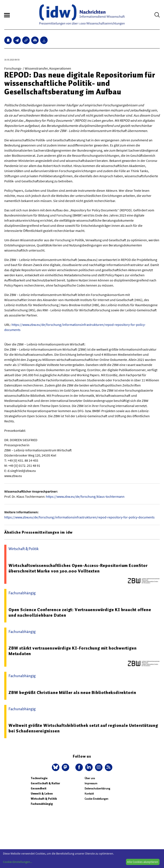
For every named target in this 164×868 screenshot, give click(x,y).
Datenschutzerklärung (97, 788)
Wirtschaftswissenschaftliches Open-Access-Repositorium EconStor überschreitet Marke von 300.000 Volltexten (78, 568)
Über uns (90, 778)
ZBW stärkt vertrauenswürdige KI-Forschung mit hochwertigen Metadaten (72, 651)
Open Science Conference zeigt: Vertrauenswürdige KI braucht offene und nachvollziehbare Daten (80, 612)
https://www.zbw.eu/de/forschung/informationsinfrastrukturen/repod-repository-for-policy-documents (79, 517)
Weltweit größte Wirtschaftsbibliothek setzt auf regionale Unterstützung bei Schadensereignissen (83, 728)
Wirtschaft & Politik (44, 799)
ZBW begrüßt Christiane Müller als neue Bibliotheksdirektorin (72, 692)
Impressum (91, 783)
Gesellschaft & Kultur (45, 783)
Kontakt (89, 794)
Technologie (39, 778)
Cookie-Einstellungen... (18, 862)
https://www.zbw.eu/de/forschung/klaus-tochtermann (85, 496)
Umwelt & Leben (42, 794)
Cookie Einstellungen (96, 799)
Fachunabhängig (42, 804)
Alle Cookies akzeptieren (143, 862)
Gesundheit (39, 788)
